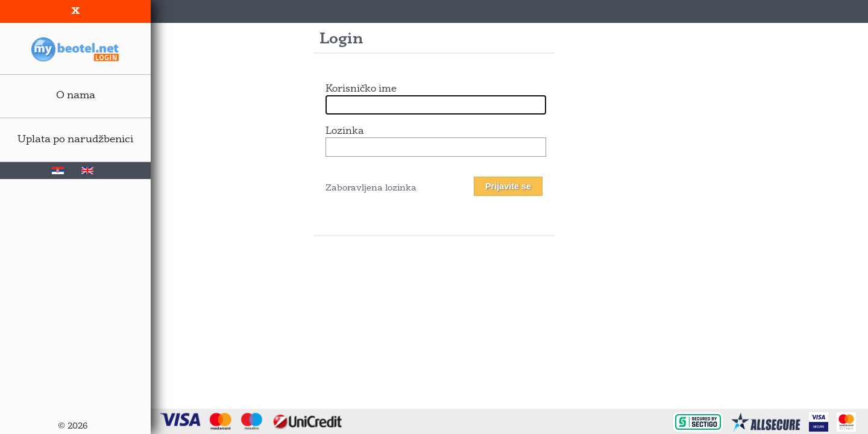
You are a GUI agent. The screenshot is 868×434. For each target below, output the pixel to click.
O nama (76, 96)
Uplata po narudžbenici (75, 140)
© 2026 (73, 426)
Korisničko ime (361, 89)
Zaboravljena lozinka (371, 188)
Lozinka (344, 131)
